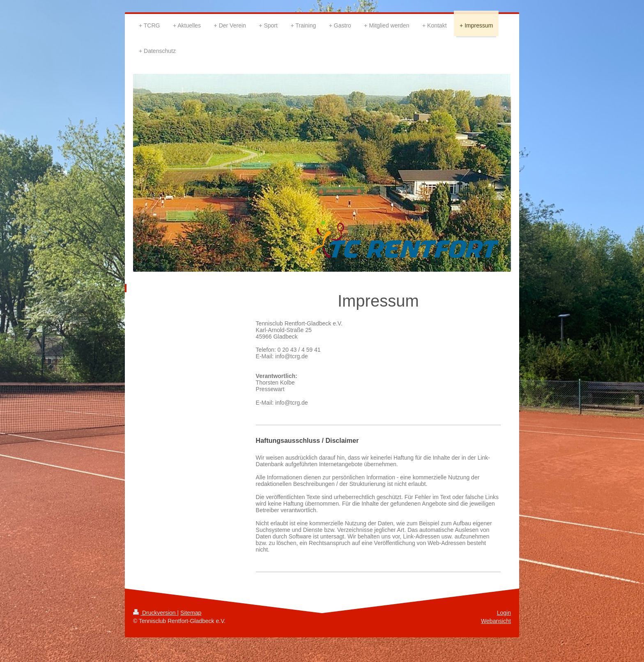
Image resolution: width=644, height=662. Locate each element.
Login (504, 613)
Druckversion (155, 613)
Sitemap (191, 613)
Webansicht (496, 621)
